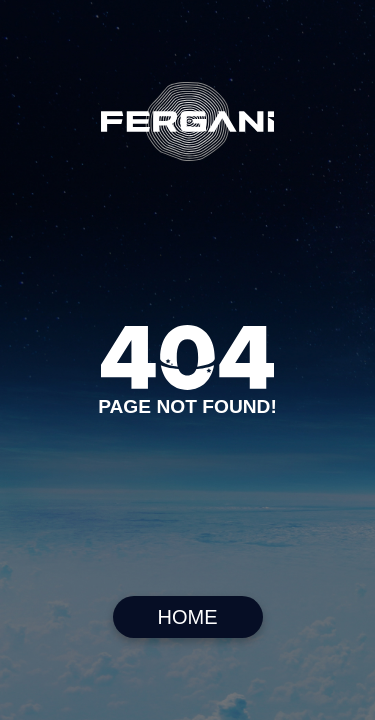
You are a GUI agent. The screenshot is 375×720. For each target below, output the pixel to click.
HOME (188, 617)
